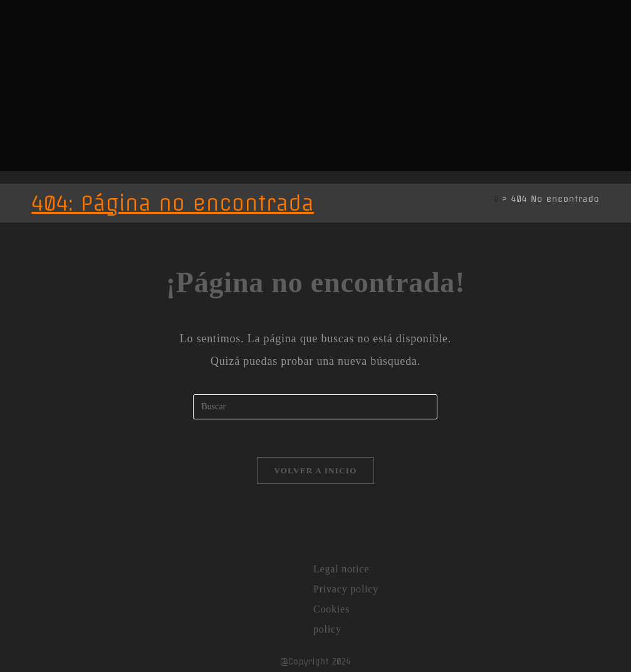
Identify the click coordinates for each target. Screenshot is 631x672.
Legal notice (341, 569)
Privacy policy (346, 589)
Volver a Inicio (315, 470)
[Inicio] (496, 199)
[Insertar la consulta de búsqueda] (315, 407)
